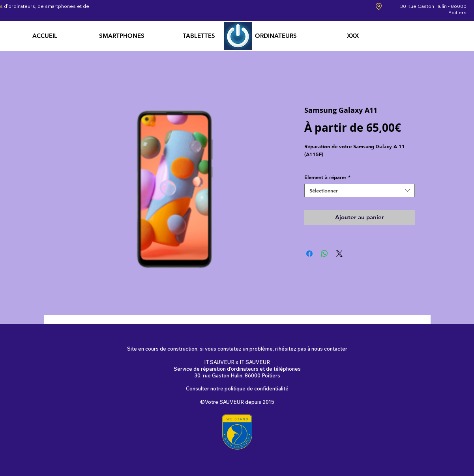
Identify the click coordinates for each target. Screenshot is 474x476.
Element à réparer (327, 177)
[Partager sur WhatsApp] (324, 254)
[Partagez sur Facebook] (309, 254)
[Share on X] (339, 254)
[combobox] (360, 191)
